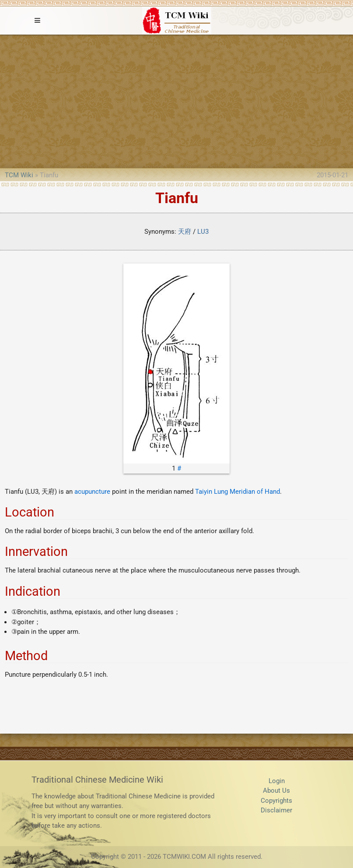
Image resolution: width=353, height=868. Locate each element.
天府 (185, 232)
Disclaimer (276, 810)
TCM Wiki (19, 175)
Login (277, 781)
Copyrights (276, 801)
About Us (276, 791)
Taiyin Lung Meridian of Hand (238, 492)
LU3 (203, 232)
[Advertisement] (176, 100)
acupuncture (92, 492)
